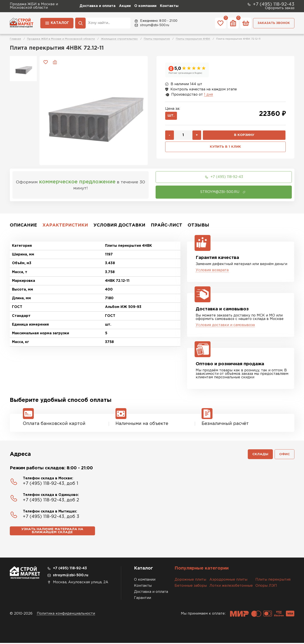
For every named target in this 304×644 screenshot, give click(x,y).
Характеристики (65, 225)
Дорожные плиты (190, 581)
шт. (172, 116)
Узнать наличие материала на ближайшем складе (52, 532)
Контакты (169, 6)
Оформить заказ (280, 8)
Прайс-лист (166, 225)
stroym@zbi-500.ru (152, 25)
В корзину (244, 136)
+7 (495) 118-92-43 (271, 4)
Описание (23, 225)
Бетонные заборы (191, 587)
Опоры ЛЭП (266, 587)
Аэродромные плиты (228, 581)
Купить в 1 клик (225, 148)
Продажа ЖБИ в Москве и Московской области (61, 39)
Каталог (57, 23)
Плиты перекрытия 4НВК (193, 39)
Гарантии (143, 599)
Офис (284, 455)
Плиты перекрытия (157, 39)
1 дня (208, 95)
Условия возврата (212, 270)
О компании (145, 6)
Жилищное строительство (119, 39)
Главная (15, 39)
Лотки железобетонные (231, 587)
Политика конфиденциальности (66, 615)
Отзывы (198, 225)
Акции (125, 6)
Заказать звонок (274, 23)
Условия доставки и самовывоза (225, 325)
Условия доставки (119, 225)
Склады (259, 455)
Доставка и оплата (98, 6)
